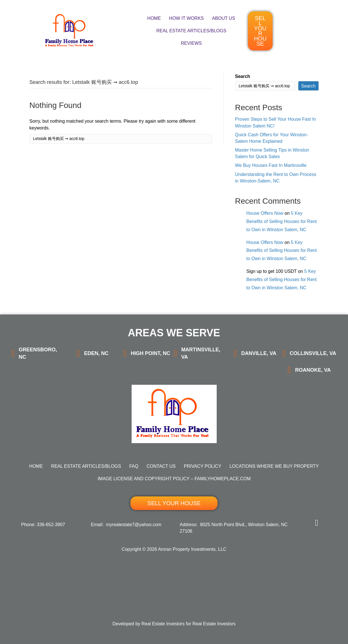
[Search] (121, 139)
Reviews (191, 43)
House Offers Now (265, 213)
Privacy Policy (203, 466)
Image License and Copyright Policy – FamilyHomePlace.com (174, 479)
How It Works (186, 18)
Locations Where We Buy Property (274, 466)
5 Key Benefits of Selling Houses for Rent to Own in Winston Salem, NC (282, 221)
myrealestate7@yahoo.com (134, 525)
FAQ (134, 466)
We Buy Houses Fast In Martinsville (271, 166)
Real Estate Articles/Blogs (191, 31)
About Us (224, 18)
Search (243, 76)
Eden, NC (96, 353)
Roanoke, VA (313, 370)
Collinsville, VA (313, 353)
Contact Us (161, 466)
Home (154, 18)
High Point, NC (150, 353)
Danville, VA (259, 353)
